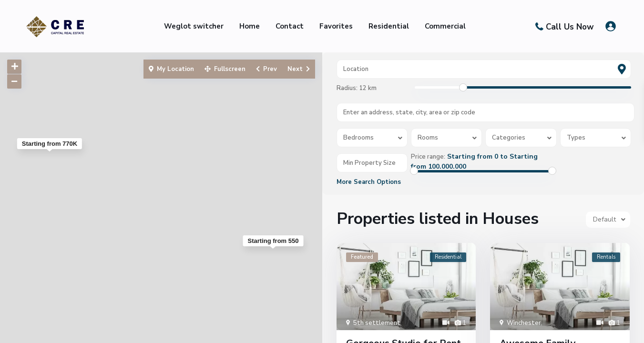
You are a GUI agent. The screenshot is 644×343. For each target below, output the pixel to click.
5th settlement (377, 323)
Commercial (445, 26)
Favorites (336, 26)
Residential (389, 26)
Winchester (524, 323)
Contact (290, 26)
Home (250, 26)
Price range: (428, 157)
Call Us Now (570, 26)
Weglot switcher (194, 26)
